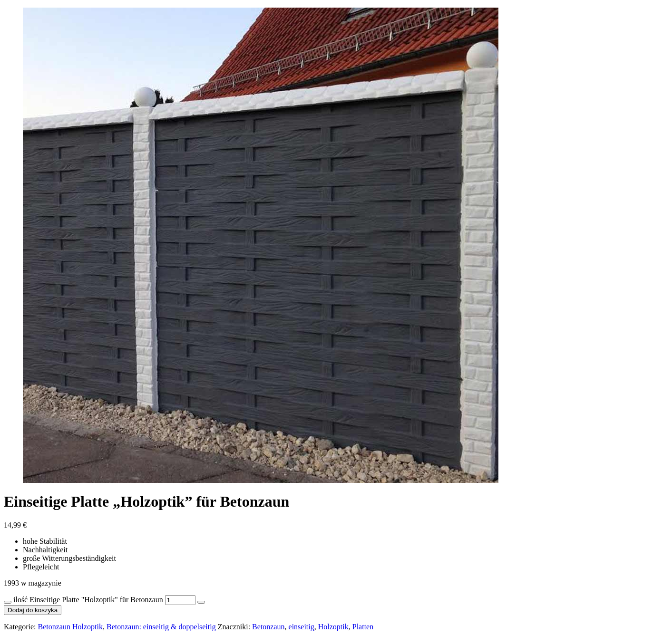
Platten (363, 627)
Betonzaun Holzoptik (70, 627)
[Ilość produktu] (180, 600)
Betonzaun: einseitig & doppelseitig (161, 627)
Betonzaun (268, 627)
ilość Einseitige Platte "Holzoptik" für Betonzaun (88, 600)
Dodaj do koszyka (33, 610)
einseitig (302, 627)
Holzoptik (333, 627)
